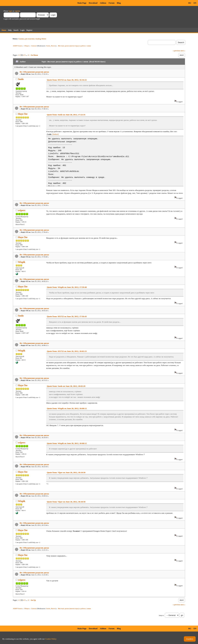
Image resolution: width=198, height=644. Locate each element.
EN (195, 3)
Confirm (190, 639)
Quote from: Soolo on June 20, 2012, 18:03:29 (66, 386)
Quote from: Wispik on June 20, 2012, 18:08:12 (67, 408)
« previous (176, 51)
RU (190, 3)
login (10, 11)
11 (29, 55)
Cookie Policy (51, 639)
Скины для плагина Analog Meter (32, 39)
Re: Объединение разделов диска (34, 72)
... (27, 55)
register (17, 11)
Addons (103, 3)
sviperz (22, 210)
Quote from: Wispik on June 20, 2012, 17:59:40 (67, 287)
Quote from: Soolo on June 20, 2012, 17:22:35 (66, 115)
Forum (111, 3)
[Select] (55, 134)
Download (93, 3)
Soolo (48, 46)
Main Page (82, 3)
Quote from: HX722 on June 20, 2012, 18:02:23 (67, 351)
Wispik (22, 262)
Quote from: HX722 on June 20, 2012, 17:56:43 (67, 316)
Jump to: (161, 615)
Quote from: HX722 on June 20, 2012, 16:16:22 (67, 80)
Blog (119, 3)
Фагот (53, 46)
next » (183, 51)
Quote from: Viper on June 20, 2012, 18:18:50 (66, 472)
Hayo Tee (23, 114)
